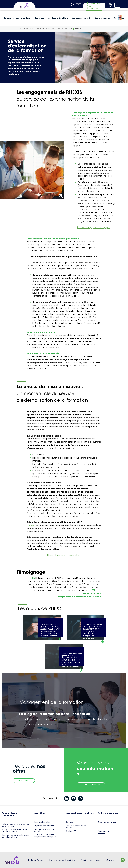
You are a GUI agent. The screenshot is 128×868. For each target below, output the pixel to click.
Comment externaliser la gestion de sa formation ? (16, 836)
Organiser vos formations (45, 826)
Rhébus (31, 525)
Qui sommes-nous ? (81, 18)
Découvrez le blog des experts (38, 724)
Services (79, 29)
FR (117, 5)
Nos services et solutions (80, 814)
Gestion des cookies (91, 860)
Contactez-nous (102, 18)
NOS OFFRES (24, 781)
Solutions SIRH (72, 831)
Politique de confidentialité (62, 860)
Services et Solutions (58, 18)
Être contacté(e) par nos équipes (94, 228)
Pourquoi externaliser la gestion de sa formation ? (15, 830)
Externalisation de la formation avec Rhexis (36, 29)
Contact (110, 860)
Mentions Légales (35, 860)
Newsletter (104, 831)
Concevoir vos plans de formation (44, 830)
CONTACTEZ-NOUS (91, 785)
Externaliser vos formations (11, 815)
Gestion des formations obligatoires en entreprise (45, 836)
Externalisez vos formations (17, 18)
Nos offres (39, 18)
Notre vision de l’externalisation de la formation (15, 825)
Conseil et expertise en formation (76, 827)
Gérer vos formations (43, 822)
